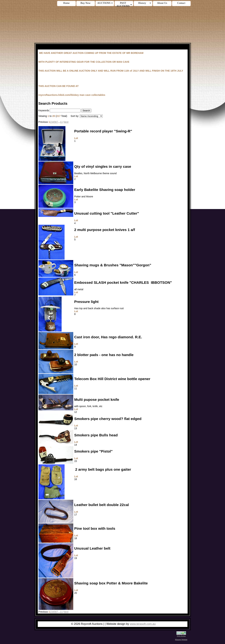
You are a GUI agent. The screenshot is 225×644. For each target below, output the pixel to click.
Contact (181, 3)
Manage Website (181, 640)
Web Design (181, 635)
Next (66, 122)
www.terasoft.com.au (143, 624)
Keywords (44, 110)
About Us (162, 3)
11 (61, 122)
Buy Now (86, 3)
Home (66, 3)
